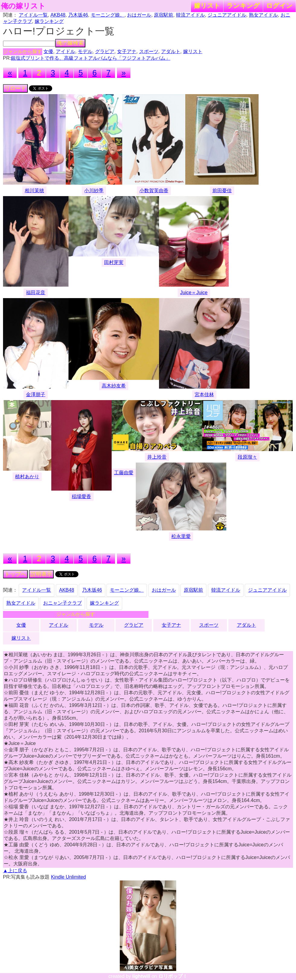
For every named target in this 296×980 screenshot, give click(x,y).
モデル (85, 51)
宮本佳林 (204, 395)
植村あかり (27, 477)
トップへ (15, 574)
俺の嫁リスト (23, 6)
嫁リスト (207, 6)
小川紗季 (94, 191)
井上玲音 (157, 457)
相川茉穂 (34, 191)
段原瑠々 (247, 457)
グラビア (105, 51)
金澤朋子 (36, 395)
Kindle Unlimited (68, 877)
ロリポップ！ (173, 976)
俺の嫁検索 (70, 43)
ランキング (243, 6)
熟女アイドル (263, 15)
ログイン (279, 6)
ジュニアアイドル (227, 15)
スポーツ (149, 51)
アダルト (171, 51)
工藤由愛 (124, 473)
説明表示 (41, 574)
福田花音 (36, 293)
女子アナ (127, 51)
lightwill (141, 976)
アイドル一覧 (33, 15)
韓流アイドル (190, 15)
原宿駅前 (164, 15)
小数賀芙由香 (154, 191)
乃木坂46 (78, 15)
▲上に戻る (15, 871)
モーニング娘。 (108, 15)
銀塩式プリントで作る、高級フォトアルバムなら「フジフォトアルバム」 (91, 58)
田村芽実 (114, 262)
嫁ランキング (49, 21)
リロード (15, 88)
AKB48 (58, 15)
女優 (48, 51)
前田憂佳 (222, 191)
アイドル (65, 51)
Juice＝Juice (194, 293)
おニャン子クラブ (62, 603)
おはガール (139, 15)
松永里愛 (181, 536)
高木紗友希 (114, 386)
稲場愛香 (81, 496)
